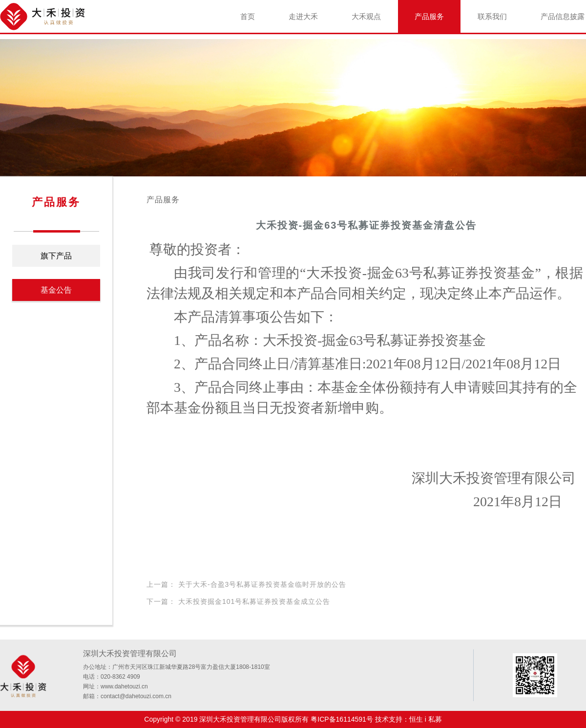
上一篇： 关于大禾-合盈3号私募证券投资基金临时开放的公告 (246, 584)
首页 (248, 16)
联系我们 (492, 16)
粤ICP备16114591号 (342, 719)
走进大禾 (303, 16)
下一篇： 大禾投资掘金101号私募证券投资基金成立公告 (238, 601)
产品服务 (429, 16)
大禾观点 (366, 16)
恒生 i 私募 (426, 719)
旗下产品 (56, 256)
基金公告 (56, 290)
